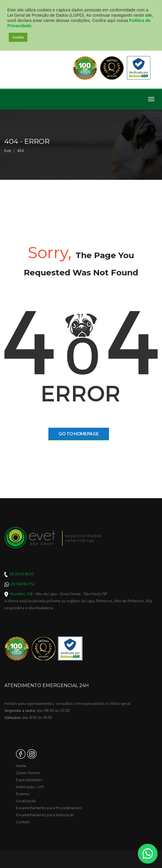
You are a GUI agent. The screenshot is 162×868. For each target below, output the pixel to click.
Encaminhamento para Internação (45, 815)
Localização (26, 801)
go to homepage (79, 434)
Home (21, 766)
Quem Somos (28, 773)
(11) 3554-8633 (22, 574)
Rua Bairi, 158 (21, 594)
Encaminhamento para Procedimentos (49, 808)
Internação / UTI (30, 787)
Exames (23, 794)
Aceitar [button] (18, 37)
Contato (23, 822)
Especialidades (29, 780)
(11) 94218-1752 (23, 584)
